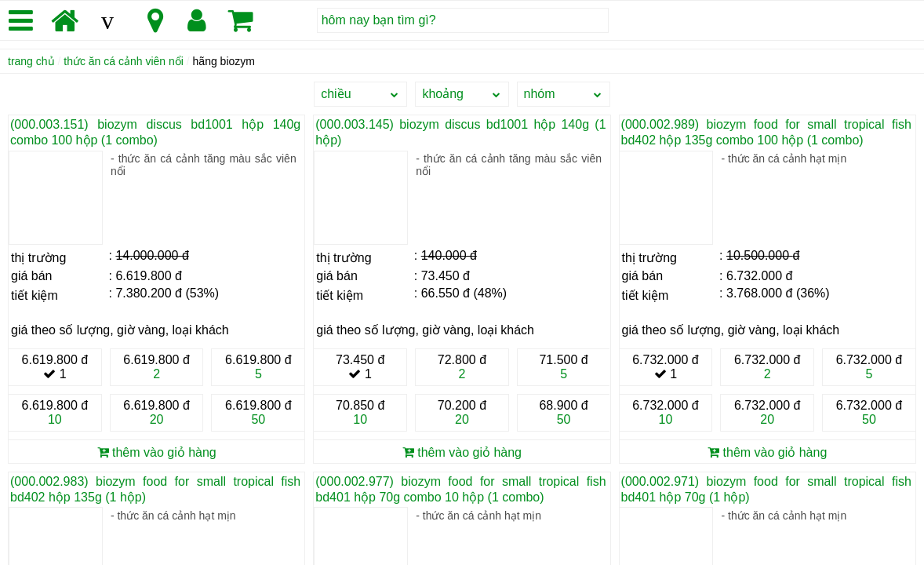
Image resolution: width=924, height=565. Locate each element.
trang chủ (31, 61)
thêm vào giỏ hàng (157, 452)
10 (55, 419)
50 (258, 419)
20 (157, 419)
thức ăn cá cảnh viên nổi (124, 61)
